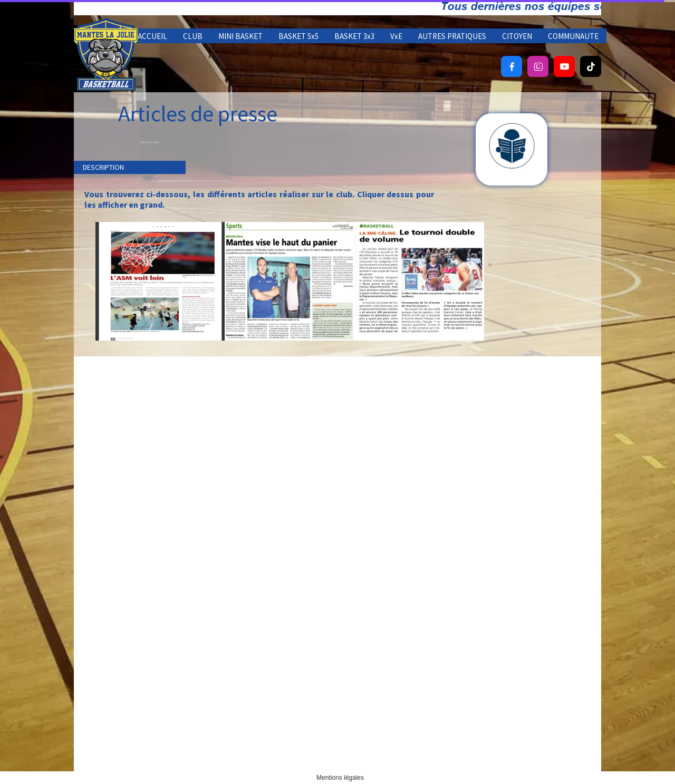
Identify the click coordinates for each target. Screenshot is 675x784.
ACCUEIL (152, 36)
